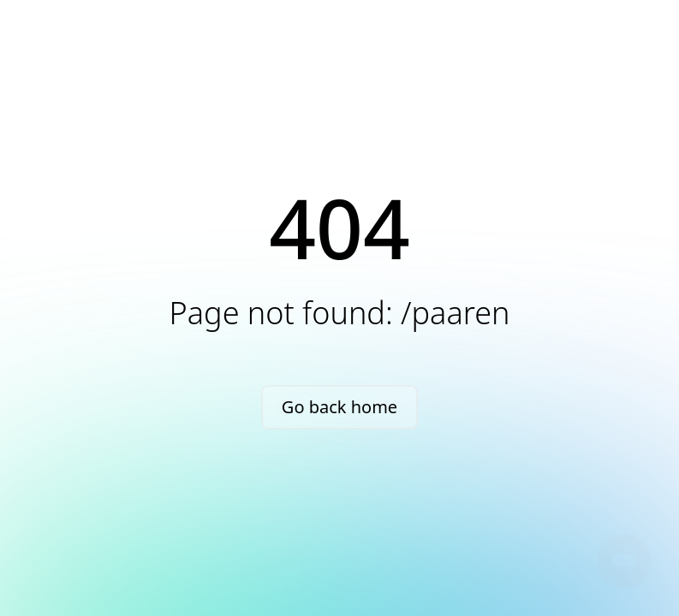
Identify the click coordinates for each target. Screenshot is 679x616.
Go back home (339, 407)
